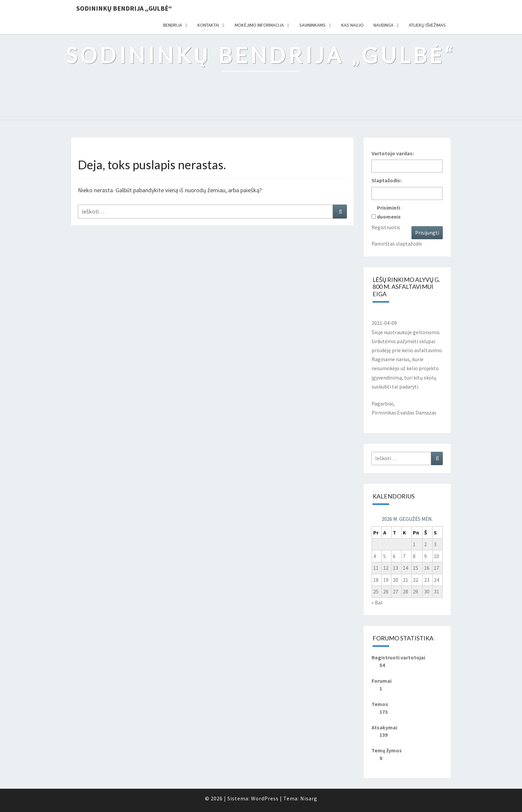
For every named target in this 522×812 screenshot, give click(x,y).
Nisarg (309, 798)
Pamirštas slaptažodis (397, 244)
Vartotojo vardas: (393, 153)
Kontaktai (208, 25)
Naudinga (384, 25)
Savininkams (312, 25)
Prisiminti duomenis (389, 212)
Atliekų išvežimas (427, 25)
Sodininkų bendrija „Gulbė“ (124, 8)
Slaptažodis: (387, 180)
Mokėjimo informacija (259, 25)
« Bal (377, 602)
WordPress (265, 798)
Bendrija (173, 25)
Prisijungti (427, 233)
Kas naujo (352, 25)
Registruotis (386, 227)
